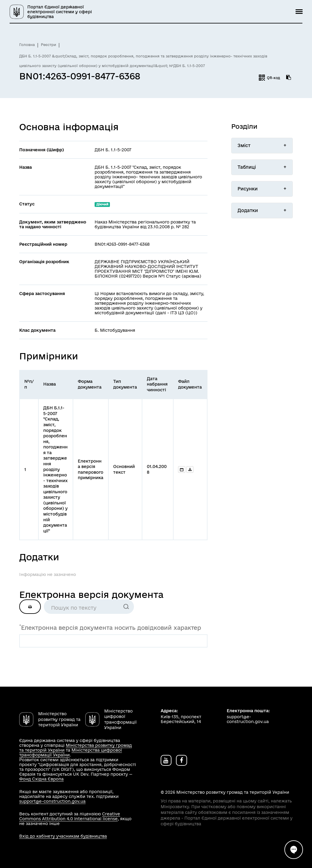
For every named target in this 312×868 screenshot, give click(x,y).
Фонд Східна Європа (41, 779)
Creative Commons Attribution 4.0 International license (70, 816)
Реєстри (48, 45)
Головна (27, 45)
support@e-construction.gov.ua (52, 801)
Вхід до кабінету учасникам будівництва (63, 836)
